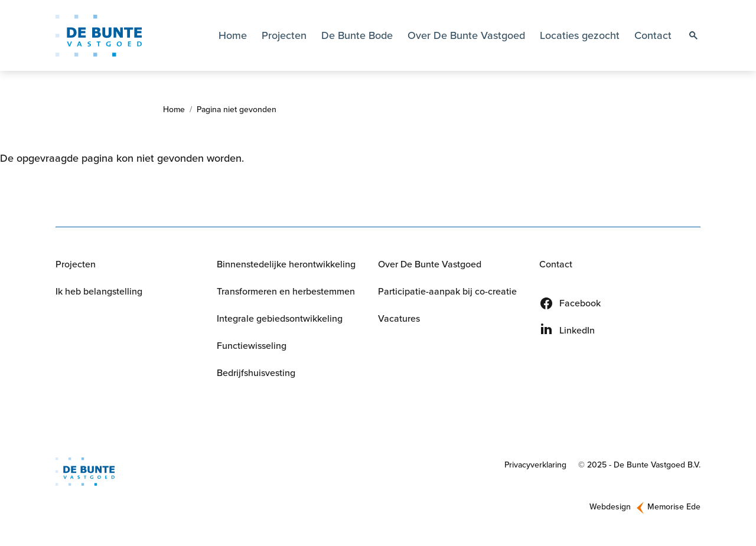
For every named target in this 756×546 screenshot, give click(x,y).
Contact (653, 35)
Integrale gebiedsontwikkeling (280, 318)
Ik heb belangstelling (99, 291)
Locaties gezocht (580, 35)
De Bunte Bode (357, 35)
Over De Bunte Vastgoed (430, 264)
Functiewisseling (252, 346)
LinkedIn (577, 330)
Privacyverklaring (535, 465)
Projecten (284, 35)
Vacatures (399, 318)
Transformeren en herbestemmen (286, 291)
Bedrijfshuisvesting (256, 373)
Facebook (580, 303)
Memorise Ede (674, 507)
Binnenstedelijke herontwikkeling (286, 264)
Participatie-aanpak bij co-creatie (447, 291)
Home (233, 35)
